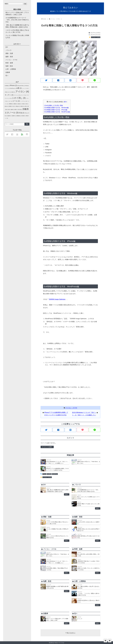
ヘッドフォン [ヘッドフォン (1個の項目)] (24, 101)
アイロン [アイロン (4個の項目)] (22, 92)
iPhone (44, 474)
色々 (7, 75)
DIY (7, 47)
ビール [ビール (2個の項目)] (16, 101)
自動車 (8, 72)
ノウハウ (8, 50)
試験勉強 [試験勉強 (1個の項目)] (19, 116)
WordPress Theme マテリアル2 (56, 643)
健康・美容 (9, 57)
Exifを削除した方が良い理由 (53, 106)
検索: (6, 4)
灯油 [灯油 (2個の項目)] (22, 113)
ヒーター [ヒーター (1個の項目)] (10, 101)
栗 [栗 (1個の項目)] (26, 106)
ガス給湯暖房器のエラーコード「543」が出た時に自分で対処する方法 (17, 20)
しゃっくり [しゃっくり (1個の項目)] (25, 88)
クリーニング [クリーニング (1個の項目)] (17, 95)
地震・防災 (9, 66)
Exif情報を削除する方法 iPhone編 (56, 110)
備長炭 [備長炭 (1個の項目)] (16, 104)
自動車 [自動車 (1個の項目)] (14, 116)
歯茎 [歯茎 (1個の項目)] (16, 110)
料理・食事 (9, 63)
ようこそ (80, 619)
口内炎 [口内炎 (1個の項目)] (24, 104)
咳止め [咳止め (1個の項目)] (7, 106)
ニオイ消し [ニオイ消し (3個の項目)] (19, 98)
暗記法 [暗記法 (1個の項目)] (23, 106)
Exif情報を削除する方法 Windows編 (56, 108)
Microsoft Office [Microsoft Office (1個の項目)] (21, 86)
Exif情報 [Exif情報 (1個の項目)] (7, 86)
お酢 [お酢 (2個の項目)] (19, 88)
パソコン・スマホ (96, 37)
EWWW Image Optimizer (57, 299)
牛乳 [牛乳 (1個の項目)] (26, 113)
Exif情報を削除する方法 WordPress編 (57, 112)
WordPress (55, 474)
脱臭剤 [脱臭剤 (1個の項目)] (9, 116)
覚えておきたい (71, 7)
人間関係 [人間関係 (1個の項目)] (11, 104)
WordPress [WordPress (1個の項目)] (13, 88)
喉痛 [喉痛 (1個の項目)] (11, 106)
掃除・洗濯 (9, 53)
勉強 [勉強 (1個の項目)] (20, 104)
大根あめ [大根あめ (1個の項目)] (18, 106)
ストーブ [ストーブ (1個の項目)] (23, 95)
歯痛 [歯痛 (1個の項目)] (12, 110)
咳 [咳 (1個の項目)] (27, 104)
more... (67, 494)
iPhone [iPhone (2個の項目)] (13, 85)
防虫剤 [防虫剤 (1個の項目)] (24, 116)
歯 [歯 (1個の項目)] (9, 110)
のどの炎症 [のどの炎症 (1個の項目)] (12, 92)
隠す (65, 102)
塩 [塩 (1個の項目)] (14, 106)
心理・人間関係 (11, 69)
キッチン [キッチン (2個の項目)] (9, 95)
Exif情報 (49, 474)
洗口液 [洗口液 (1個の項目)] (20, 110)
